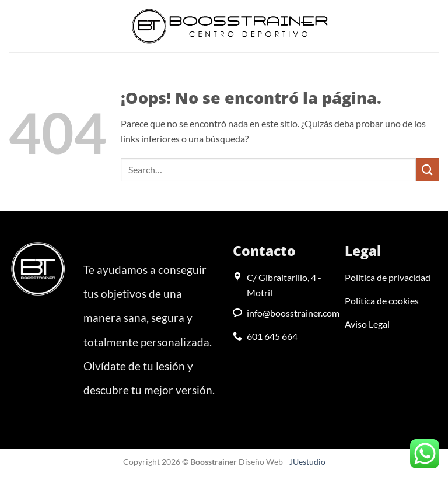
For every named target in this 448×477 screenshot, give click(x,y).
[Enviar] (428, 169)
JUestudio (307, 462)
